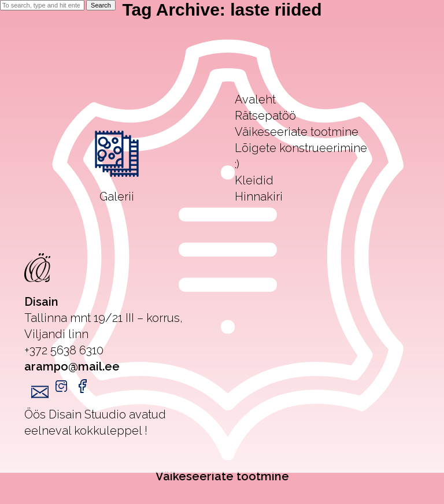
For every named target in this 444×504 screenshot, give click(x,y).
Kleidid (254, 180)
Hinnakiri (259, 197)
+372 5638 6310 (64, 350)
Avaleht (255, 99)
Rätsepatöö (265, 116)
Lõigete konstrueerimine (301, 148)
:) (237, 164)
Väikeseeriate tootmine (222, 476)
